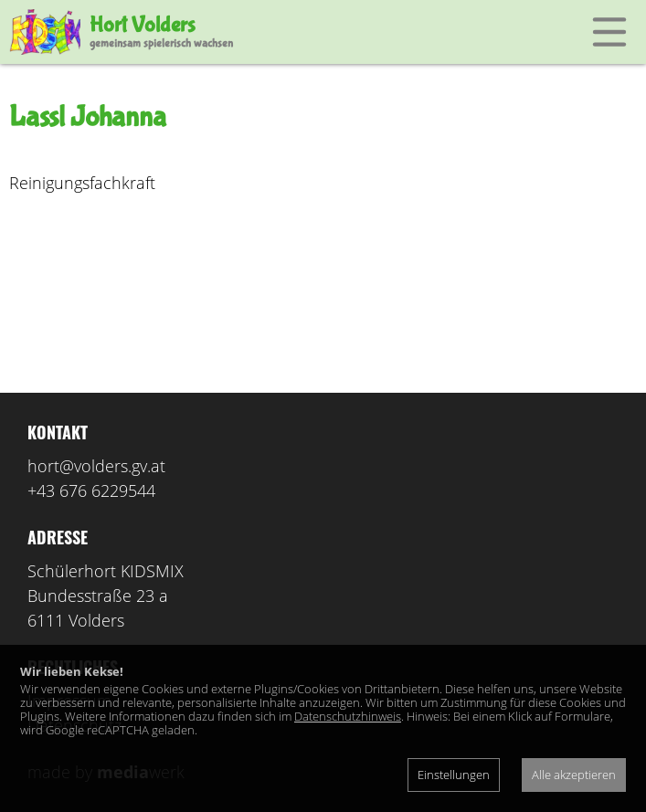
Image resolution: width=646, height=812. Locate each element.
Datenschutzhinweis (348, 716)
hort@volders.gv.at (96, 466)
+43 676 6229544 (91, 490)
